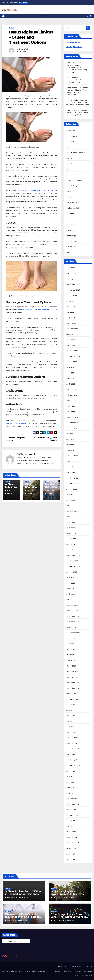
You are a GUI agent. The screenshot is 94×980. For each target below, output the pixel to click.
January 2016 (72, 838)
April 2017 (70, 793)
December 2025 (73, 285)
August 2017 (71, 771)
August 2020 (72, 572)
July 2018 (70, 710)
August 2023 (72, 428)
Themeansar (40, 971)
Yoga (68, 252)
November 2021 (73, 528)
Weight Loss (71, 247)
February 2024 (72, 395)
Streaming (71, 230)
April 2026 (71, 268)
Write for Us (79, 976)
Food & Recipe (72, 186)
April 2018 (71, 727)
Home (60, 967)
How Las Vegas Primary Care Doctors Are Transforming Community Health (78, 113)
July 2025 (70, 301)
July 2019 (70, 644)
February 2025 (72, 329)
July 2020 (70, 578)
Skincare (70, 225)
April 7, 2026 (12, 921)
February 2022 (72, 511)
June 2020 (71, 583)
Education (71, 175)
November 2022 (73, 473)
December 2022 (73, 467)
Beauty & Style (72, 136)
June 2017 (71, 782)
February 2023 (72, 456)
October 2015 (72, 849)
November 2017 (73, 755)
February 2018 (72, 738)
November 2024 (73, 345)
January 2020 (72, 611)
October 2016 (72, 810)
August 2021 (71, 539)
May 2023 (70, 445)
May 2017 (70, 788)
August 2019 (71, 639)
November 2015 (73, 843)
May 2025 (70, 312)
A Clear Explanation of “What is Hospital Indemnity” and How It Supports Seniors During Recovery (77, 68)
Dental (69, 164)
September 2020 (73, 567)
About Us (67, 967)
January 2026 (72, 279)
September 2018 (73, 699)
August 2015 (71, 854)
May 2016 (70, 826)
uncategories (72, 241)
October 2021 (72, 533)
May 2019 (70, 655)
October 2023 (72, 417)
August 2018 (71, 705)
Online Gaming (73, 208)
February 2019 (72, 672)
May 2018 (70, 721)
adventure (71, 131)
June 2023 (71, 439)
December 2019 (73, 616)
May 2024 (70, 379)
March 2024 (71, 390)
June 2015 (71, 860)
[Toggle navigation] (45, 16)
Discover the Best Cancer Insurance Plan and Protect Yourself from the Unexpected (24, 917)
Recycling (70, 214)
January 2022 (72, 517)
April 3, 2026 (57, 921)
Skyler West (23, 49)
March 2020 (71, 600)
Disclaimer (68, 971)
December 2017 (73, 749)
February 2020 (72, 605)
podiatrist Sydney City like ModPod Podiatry (37, 310)
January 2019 (72, 677)
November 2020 (73, 556)
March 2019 (71, 666)
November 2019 (73, 622)
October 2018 (72, 694)
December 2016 (73, 804)
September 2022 (73, 484)
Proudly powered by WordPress (12, 971)
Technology (71, 236)
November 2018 (73, 688)
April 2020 (71, 594)
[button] (87, 16)
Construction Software (76, 153)
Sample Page (88, 971)
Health (12, 28)
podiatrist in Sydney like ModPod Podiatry (37, 191)
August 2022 (72, 489)
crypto (69, 158)
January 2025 (72, 334)
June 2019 (71, 650)
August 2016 (71, 821)
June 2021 (71, 545)
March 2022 (71, 506)
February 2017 (72, 799)
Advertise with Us (77, 967)
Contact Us (89, 967)
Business (70, 142)
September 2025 (73, 290)
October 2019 (72, 627)
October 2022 (72, 478)
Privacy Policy (78, 971)
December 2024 (73, 340)
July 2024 (70, 368)
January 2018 (72, 744)
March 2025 (71, 323)
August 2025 (72, 296)
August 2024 (72, 362)
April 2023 (71, 451)
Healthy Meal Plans (74, 47)
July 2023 (70, 434)
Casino (69, 147)
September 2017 (73, 766)
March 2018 (71, 732)
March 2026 (71, 274)
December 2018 (73, 683)
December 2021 (73, 522)
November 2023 (73, 412)
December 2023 (73, 406)
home (69, 197)
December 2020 (73, 550)
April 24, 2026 (12, 898)
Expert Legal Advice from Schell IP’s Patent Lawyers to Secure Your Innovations (78, 103)
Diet (68, 169)
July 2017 (70, 777)
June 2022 (71, 500)
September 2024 (73, 357)
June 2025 (71, 307)
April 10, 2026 (58, 898)
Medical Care (72, 203)
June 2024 (71, 373)
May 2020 (70, 589)
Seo (68, 219)
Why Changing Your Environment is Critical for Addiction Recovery (77, 80)
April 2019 (71, 661)
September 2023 (73, 423)
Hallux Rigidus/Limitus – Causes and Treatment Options (31, 37)
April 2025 (71, 318)
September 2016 (73, 815)
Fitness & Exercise (74, 180)
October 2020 (72, 561)
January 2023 (72, 462)
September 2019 (73, 633)
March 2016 (71, 832)
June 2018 (71, 716)
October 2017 (72, 760)
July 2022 (70, 495)
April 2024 (71, 384)
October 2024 (72, 351)
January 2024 (72, 401)
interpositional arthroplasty (17, 423)
